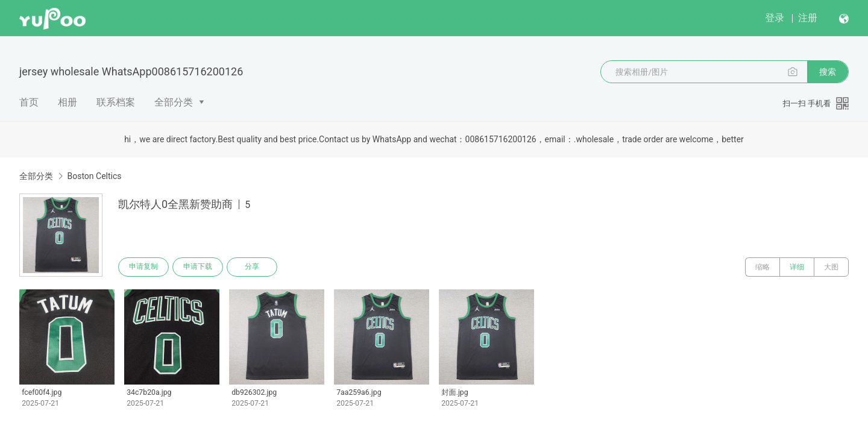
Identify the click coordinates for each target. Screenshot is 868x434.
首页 (29, 102)
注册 (808, 18)
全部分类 (174, 102)
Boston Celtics (94, 176)
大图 (831, 267)
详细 (797, 267)
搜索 (828, 72)
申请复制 (143, 267)
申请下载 (198, 267)
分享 (252, 267)
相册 (68, 102)
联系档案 (116, 102)
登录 (775, 18)
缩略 (763, 267)
